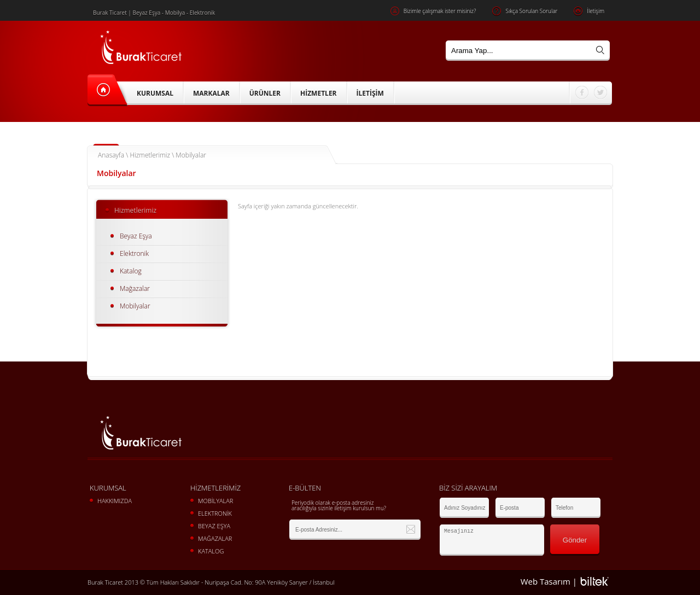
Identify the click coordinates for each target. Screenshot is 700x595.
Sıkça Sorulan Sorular (525, 11)
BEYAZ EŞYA (214, 526)
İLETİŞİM (370, 93)
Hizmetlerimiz (150, 155)
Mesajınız (492, 540)
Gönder (575, 540)
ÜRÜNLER (265, 93)
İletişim (589, 11)
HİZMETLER (319, 93)
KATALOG (211, 551)
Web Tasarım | (549, 582)
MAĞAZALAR (215, 538)
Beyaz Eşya (136, 236)
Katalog (131, 271)
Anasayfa (111, 155)
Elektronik (134, 253)
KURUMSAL (155, 93)
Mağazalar (135, 288)
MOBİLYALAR (215, 501)
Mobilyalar (135, 306)
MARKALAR (211, 93)
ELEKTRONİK (215, 513)
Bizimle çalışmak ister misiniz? (433, 11)
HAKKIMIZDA (115, 501)
